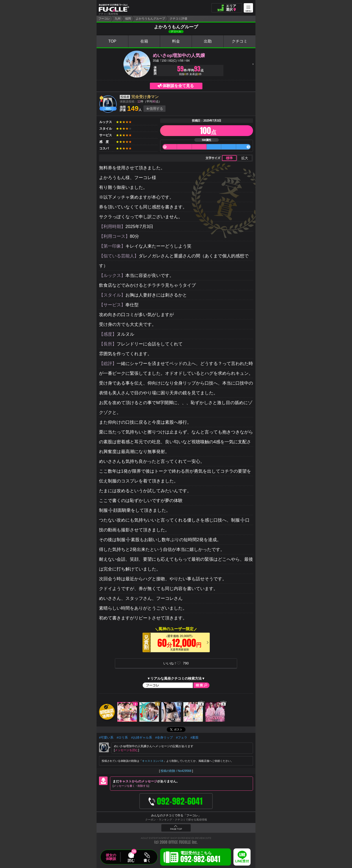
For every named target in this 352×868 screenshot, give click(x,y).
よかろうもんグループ (150, 19)
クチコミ (240, 41)
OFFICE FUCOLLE (180, 842)
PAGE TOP (176, 829)
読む (131, 860)
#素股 (194, 737)
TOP (112, 41)
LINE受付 (242, 861)
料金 (176, 41)
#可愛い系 (106, 737)
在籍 (144, 41)
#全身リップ (164, 737)
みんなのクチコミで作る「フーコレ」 (176, 815)
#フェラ (182, 737)
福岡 (128, 19)
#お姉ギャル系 (141, 737)
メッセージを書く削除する (131, 786)
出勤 (208, 41)
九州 (118, 19)
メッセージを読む (126, 750)
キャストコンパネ (153, 761)
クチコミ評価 (178, 19)
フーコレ (104, 19)
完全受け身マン (145, 97)
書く (147, 860)
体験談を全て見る (178, 86)
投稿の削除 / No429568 (176, 771)
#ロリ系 (122, 737)
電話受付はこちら (200, 858)
